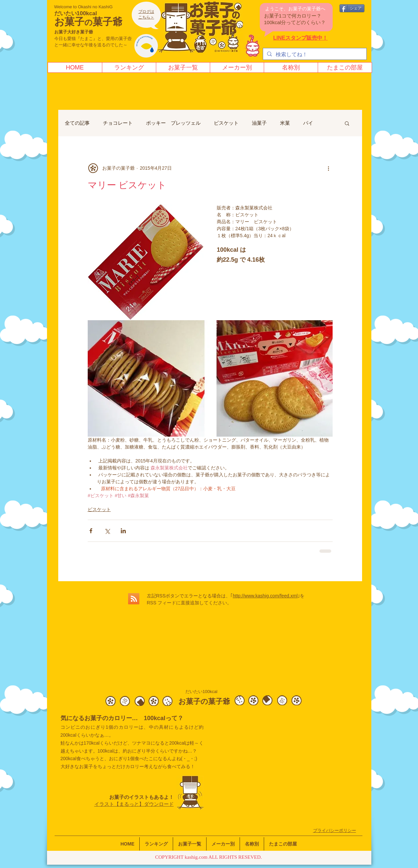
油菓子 (259, 123)
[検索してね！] (314, 55)
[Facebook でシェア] (91, 531)
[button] (347, 123)
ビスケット (226, 123)
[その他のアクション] (329, 168)
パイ (308, 123)
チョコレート (118, 123)
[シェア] (352, 8)
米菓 (285, 123)
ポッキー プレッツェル (173, 123)
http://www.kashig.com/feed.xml (265, 596)
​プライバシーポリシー (335, 830)
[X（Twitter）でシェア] (107, 531)
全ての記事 (77, 123)
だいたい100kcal (76, 13)
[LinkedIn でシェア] (123, 531)
